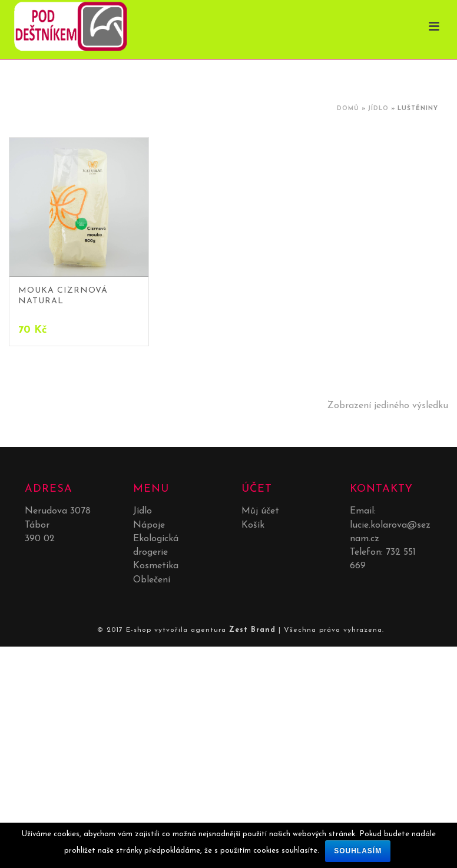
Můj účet (260, 511)
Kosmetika (156, 566)
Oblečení (152, 580)
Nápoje (149, 525)
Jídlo (378, 109)
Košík (253, 525)
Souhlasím (358, 851)
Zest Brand (252, 630)
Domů (348, 109)
